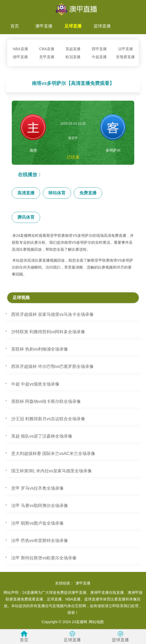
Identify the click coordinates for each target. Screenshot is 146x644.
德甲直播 (20, 57)
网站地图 (96, 622)
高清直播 (26, 193)
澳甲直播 (44, 26)
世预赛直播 (125, 57)
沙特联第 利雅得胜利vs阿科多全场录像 (48, 332)
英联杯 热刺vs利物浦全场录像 (40, 349)
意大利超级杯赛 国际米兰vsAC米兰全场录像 (53, 453)
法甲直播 (125, 49)
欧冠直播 (73, 57)
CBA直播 (47, 49)
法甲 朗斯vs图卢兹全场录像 (37, 523)
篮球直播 (102, 26)
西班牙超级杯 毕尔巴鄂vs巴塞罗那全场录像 (52, 366)
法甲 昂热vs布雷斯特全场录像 (40, 541)
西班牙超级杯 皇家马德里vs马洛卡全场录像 (52, 314)
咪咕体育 (57, 193)
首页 (15, 26)
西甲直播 (99, 49)
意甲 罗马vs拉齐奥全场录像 (37, 488)
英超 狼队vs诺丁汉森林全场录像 (42, 436)
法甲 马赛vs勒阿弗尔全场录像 (40, 506)
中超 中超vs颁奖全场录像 (35, 384)
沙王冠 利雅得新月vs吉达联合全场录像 (48, 419)
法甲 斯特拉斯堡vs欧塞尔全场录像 (44, 558)
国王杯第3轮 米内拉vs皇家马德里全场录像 (51, 471)
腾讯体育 (26, 217)
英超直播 (73, 49)
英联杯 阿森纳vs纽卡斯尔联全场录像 (46, 401)
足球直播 (73, 26)
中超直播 (99, 57)
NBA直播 (20, 49)
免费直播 (88, 193)
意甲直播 (47, 57)
